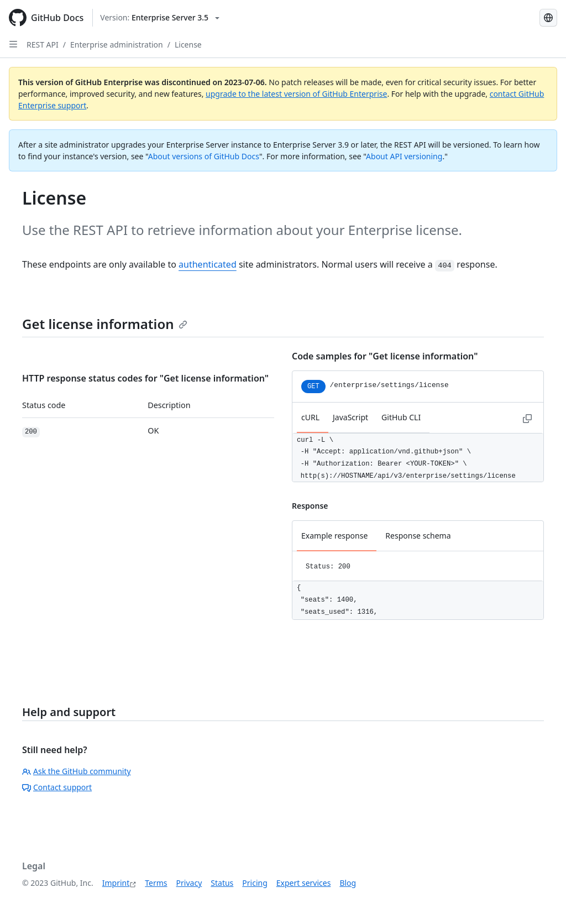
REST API (43, 45)
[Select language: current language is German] (548, 18)
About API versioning (404, 156)
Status (222, 883)
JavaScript (350, 417)
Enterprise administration (117, 45)
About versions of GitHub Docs (204, 156)
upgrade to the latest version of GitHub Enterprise (296, 94)
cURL (310, 417)
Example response (334, 536)
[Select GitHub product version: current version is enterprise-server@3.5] (160, 18)
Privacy (189, 883)
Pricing (255, 883)
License (188, 45)
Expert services (304, 883)
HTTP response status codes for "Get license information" (145, 378)
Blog (348, 883)
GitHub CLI (401, 417)
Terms (156, 883)
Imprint (116, 883)
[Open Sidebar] (13, 44)
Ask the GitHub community (77, 771)
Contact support (57, 787)
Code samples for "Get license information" (385, 356)
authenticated (208, 264)
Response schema (418, 536)
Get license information (105, 324)
